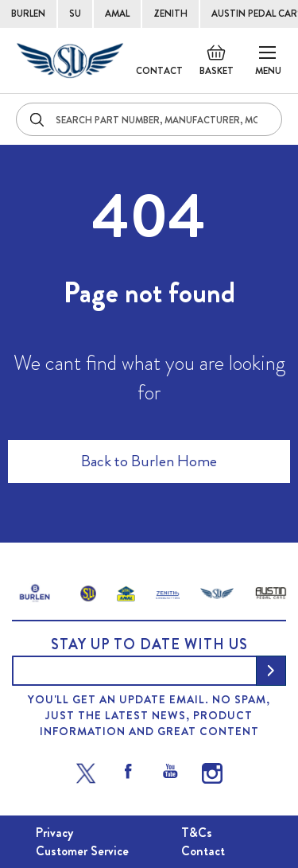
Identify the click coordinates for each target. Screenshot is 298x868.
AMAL (117, 14)
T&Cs (197, 833)
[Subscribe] (271, 671)
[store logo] (70, 60)
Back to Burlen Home (149, 461)
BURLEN (28, 14)
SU (75, 14)
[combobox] (149, 119)
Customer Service (82, 851)
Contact (159, 71)
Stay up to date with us (149, 644)
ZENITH (170, 14)
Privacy (54, 833)
